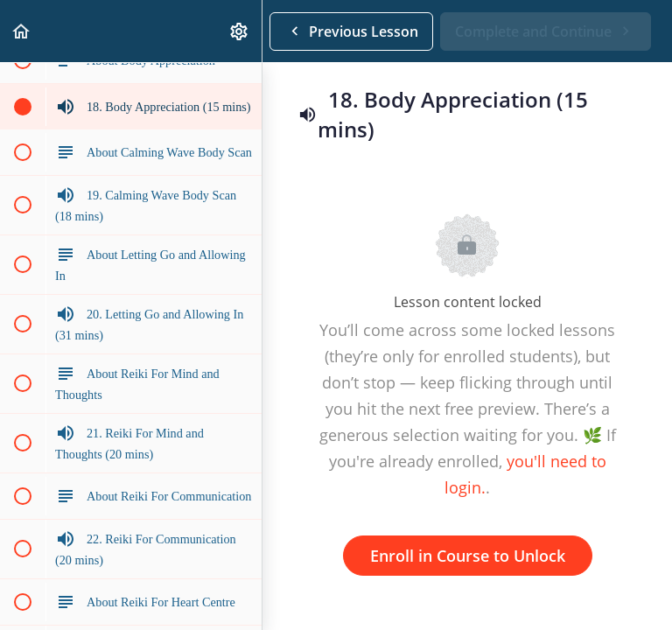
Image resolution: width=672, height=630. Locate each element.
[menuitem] (240, 31)
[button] (22, 31)
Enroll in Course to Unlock (468, 556)
